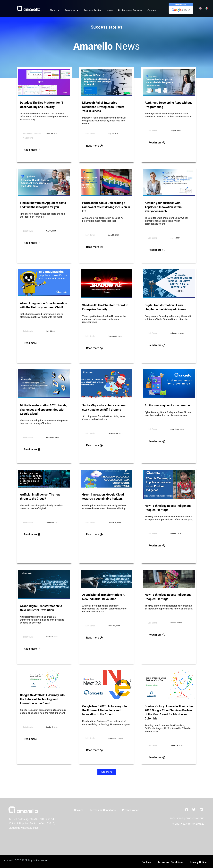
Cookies (79, 810)
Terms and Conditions (103, 810)
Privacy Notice (131, 810)
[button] (107, 772)
